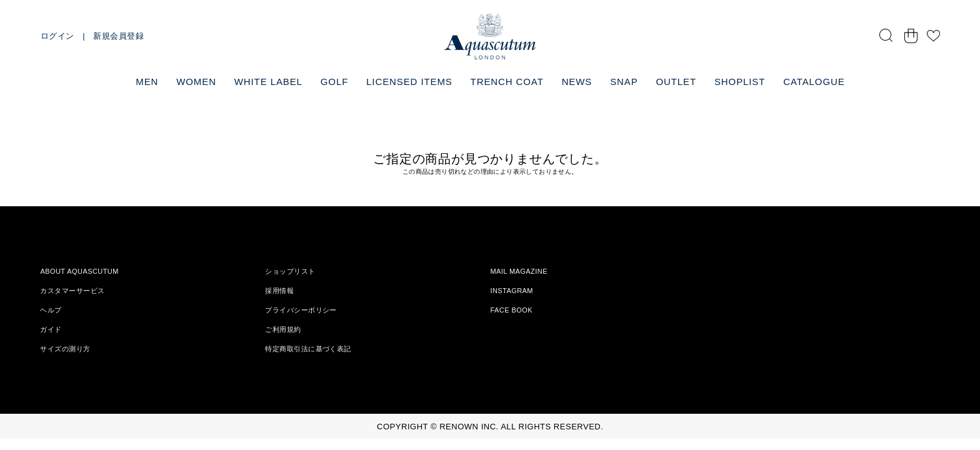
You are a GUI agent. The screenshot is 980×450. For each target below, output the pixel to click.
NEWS (577, 82)
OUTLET (676, 82)
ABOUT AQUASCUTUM (79, 271)
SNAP (624, 82)
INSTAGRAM (512, 291)
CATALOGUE (814, 82)
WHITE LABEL (268, 82)
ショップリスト (290, 271)
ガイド (51, 329)
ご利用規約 (283, 329)
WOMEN (196, 82)
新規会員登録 (118, 36)
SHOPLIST (740, 82)
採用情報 (279, 291)
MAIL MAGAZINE (519, 271)
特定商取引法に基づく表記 (308, 349)
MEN (147, 82)
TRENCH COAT (507, 82)
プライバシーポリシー (301, 310)
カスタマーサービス (72, 291)
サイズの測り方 (65, 349)
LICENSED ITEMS (409, 82)
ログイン (57, 36)
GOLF (334, 82)
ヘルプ (51, 310)
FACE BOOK (511, 310)
